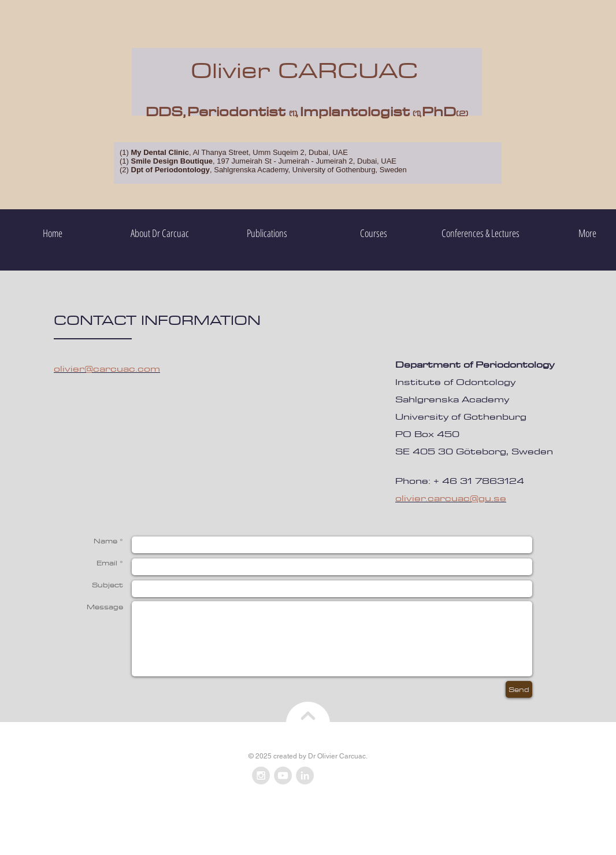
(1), (417, 113)
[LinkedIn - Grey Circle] (305, 776)
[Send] (519, 689)
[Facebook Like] (339, 776)
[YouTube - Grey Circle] (283, 776)
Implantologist (355, 111)
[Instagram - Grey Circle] (261, 776)
